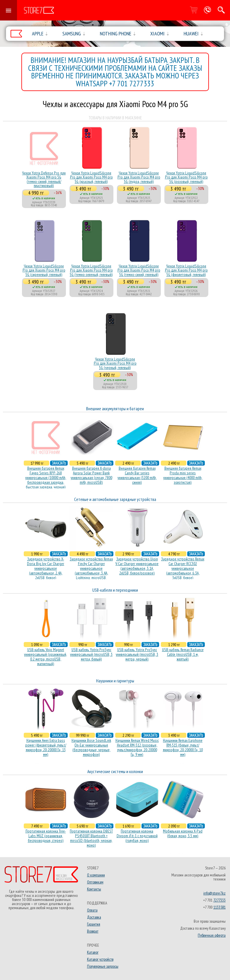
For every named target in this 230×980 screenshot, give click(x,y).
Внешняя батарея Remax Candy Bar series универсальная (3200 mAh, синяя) (137, 475)
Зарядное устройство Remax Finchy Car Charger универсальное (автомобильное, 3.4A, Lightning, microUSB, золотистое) (91, 571)
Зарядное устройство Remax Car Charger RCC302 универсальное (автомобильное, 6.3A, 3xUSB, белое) (183, 568)
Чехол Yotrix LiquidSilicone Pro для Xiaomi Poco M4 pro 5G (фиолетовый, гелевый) (186, 270)
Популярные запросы (103, 966)
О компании (96, 875)
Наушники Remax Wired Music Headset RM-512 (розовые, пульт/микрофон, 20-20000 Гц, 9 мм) (137, 747)
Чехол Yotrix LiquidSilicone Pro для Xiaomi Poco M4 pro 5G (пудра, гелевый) (139, 177)
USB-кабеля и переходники (115, 590)
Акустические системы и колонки (115, 772)
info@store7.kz (214, 893)
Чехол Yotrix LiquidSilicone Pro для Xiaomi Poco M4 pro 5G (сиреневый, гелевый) (44, 270)
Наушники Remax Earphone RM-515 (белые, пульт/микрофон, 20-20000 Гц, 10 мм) (183, 747)
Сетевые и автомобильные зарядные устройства (115, 499)
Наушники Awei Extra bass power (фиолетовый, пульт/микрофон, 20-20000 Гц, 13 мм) (46, 747)
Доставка (94, 917)
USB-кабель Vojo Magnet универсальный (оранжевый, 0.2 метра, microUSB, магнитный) (46, 657)
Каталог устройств (100, 959)
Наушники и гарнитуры (115, 681)
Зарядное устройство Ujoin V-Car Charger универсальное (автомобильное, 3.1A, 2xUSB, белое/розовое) (137, 566)
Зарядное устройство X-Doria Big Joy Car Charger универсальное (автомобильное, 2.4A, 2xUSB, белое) (46, 568)
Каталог (93, 952)
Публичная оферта (212, 935)
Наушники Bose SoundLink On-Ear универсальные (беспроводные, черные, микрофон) (91, 747)
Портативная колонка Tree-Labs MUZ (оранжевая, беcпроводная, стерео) (46, 836)
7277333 (219, 900)
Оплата (92, 910)
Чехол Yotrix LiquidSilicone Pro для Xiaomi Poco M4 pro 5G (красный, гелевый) (91, 177)
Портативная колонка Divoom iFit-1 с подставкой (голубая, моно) (137, 836)
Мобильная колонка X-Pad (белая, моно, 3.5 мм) (183, 833)
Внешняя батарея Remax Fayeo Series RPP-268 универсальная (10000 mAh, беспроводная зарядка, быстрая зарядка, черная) (46, 478)
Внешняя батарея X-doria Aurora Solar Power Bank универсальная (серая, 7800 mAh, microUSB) (91, 475)
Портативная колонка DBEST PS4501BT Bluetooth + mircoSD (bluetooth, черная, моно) (91, 838)
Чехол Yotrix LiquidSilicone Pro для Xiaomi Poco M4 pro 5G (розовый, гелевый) (186, 177)
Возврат (93, 931)
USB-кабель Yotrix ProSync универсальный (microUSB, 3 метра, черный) (137, 654)
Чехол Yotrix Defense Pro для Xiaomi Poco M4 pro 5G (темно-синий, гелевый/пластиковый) (44, 179)
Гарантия (94, 924)
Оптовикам (95, 882)
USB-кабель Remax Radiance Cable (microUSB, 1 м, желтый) (183, 654)
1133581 (219, 907)
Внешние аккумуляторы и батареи (115, 409)
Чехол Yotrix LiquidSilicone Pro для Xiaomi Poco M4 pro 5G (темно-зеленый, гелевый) (91, 270)
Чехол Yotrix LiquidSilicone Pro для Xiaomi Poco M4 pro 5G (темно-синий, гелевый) (139, 270)
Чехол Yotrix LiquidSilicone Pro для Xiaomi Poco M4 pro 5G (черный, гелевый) (115, 363)
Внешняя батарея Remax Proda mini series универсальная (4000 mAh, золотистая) (183, 475)
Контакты (94, 889)
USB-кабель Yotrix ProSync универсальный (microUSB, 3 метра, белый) (91, 654)
